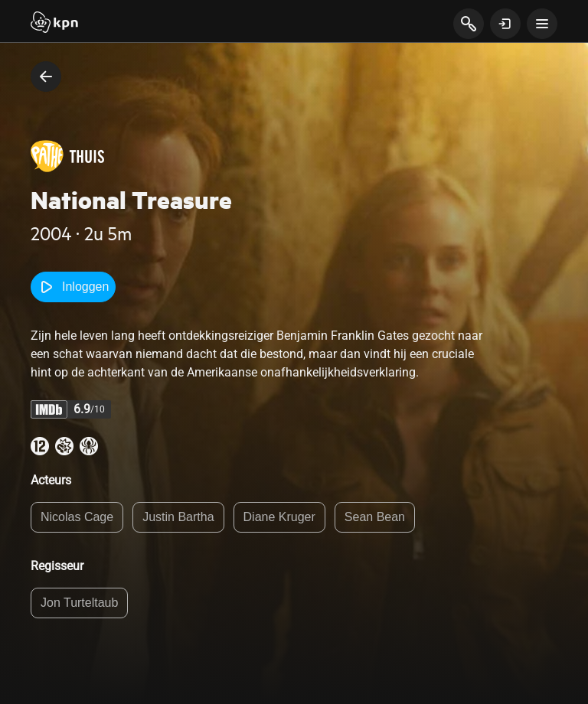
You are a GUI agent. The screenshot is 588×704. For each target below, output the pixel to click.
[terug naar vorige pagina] (46, 77)
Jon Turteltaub (79, 603)
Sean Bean (375, 517)
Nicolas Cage (77, 517)
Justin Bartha (178, 517)
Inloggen (73, 287)
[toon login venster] (505, 24)
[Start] (54, 24)
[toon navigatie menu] (542, 24)
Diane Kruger (279, 517)
